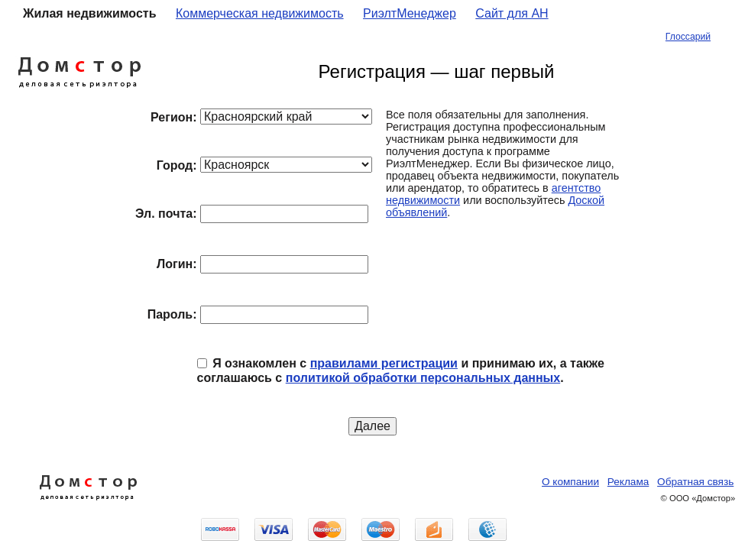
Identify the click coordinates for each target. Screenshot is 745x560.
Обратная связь (695, 482)
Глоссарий (688, 37)
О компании (570, 482)
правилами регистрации (384, 363)
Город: (177, 165)
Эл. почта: (166, 214)
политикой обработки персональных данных (423, 378)
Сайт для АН (512, 13)
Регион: (173, 117)
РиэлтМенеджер (410, 13)
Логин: (177, 264)
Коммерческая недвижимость (260, 13)
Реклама (628, 482)
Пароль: (172, 314)
